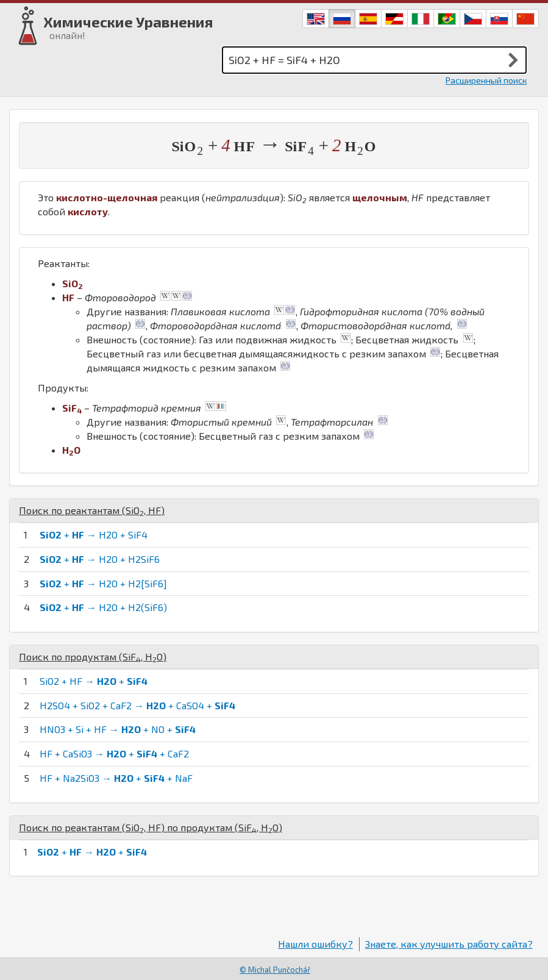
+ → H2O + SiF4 (94, 535)
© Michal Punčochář (275, 970)
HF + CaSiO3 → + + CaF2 (114, 753)
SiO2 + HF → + (94, 681)
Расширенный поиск (486, 80)
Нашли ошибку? (315, 944)
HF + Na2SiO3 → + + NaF (116, 778)
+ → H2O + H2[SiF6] (103, 583)
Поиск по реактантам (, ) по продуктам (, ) (151, 827)
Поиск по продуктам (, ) (93, 656)
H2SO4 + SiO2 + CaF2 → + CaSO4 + (137, 705)
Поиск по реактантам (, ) (92, 510)
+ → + (92, 852)
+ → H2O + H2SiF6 (100, 559)
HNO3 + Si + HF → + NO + (118, 729)
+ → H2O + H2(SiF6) (103, 607)
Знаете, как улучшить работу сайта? (449, 944)
